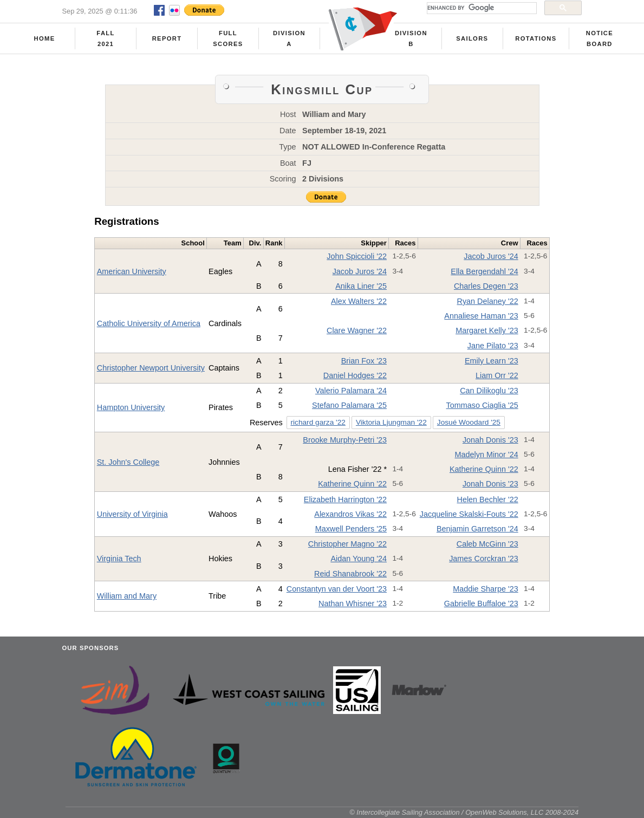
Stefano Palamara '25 (349, 405)
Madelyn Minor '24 (487, 455)
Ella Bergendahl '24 (484, 271)
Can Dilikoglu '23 (489, 391)
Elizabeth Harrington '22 (345, 499)
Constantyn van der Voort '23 (337, 589)
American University (132, 271)
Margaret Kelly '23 (487, 330)
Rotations (536, 38)
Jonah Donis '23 (490, 440)
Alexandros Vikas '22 (350, 514)
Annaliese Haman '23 (481, 316)
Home (45, 38)
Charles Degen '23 (486, 286)
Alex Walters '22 (359, 301)
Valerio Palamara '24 (351, 391)
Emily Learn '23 (492, 361)
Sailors (472, 38)
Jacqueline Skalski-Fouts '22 (469, 514)
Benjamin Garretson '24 (477, 529)
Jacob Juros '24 (491, 256)
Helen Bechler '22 (488, 499)
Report (167, 38)
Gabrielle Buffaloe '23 (481, 603)
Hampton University (131, 407)
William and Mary (127, 596)
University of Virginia (132, 514)
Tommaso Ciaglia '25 (482, 405)
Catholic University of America (149, 323)
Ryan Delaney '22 (488, 301)
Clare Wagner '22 (357, 330)
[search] (481, 8)
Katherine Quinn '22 (484, 469)
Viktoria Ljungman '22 (391, 422)
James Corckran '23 (484, 559)
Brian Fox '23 (364, 361)
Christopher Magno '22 (347, 544)
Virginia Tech (119, 559)
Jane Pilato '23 (493, 346)
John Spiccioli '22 (357, 256)
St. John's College (128, 462)
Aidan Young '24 (359, 559)
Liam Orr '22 (497, 375)
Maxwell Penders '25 (351, 529)
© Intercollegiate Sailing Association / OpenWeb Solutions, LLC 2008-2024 (464, 812)
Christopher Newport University (151, 368)
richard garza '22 (318, 422)
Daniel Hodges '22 (355, 375)
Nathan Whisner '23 (353, 603)
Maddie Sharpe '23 (485, 589)
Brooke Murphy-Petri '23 (345, 440)
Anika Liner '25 (361, 286)
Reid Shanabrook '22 (350, 574)
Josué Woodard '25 (469, 422)
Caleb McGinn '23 (487, 544)
